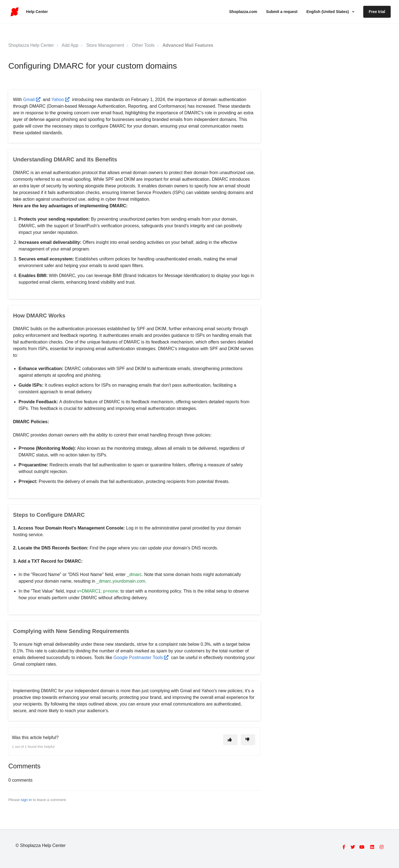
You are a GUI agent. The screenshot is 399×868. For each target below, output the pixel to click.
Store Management (105, 45)
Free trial (377, 12)
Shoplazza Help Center (31, 45)
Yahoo (60, 100)
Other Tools (143, 45)
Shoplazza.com (243, 12)
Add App (70, 45)
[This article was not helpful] (248, 740)
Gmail (32, 100)
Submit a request (282, 12)
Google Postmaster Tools (141, 658)
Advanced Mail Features (188, 45)
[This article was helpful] (230, 740)
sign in (26, 800)
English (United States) (328, 12)
